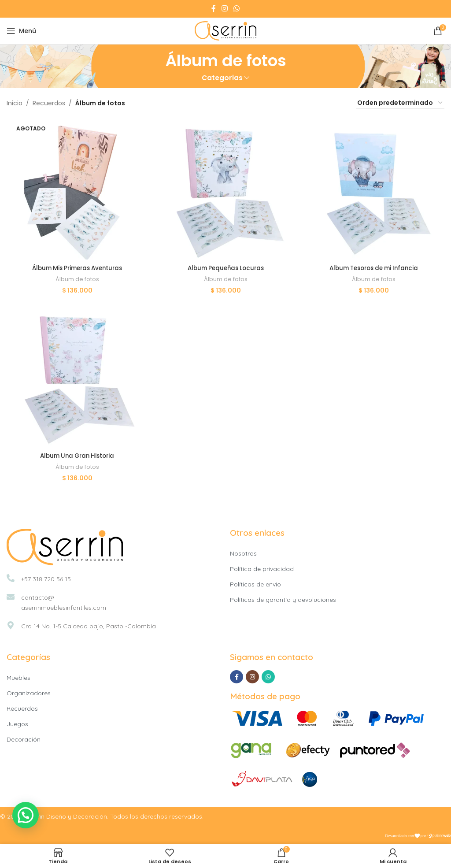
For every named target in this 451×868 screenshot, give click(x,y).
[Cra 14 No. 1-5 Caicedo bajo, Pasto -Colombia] (11, 624)
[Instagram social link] (224, 9)
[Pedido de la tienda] (400, 103)
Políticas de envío (255, 583)
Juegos (17, 723)
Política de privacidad (262, 568)
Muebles (18, 677)
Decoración (24, 739)
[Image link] (65, 545)
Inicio (15, 103)
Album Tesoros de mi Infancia (375, 267)
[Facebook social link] (213, 9)
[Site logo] (225, 30)
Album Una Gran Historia (77, 455)
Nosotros (243, 553)
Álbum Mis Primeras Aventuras (77, 267)
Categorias (222, 78)
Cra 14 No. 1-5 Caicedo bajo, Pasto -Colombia (89, 625)
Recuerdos (49, 103)
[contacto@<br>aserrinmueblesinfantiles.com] (11, 596)
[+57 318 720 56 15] (11, 577)
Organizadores (29, 693)
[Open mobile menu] (21, 31)
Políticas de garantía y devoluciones (283, 599)
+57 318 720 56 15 (46, 578)
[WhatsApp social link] (237, 9)
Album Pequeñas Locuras (226, 267)
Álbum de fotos (77, 278)
